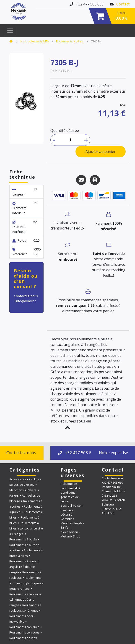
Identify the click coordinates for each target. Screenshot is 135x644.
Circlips (34, 479)
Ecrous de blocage (22, 485)
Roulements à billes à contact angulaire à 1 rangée (26, 528)
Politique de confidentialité (70, 486)
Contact (123, 4)
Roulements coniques (24, 627)
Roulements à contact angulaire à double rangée (24, 567)
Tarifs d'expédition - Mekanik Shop (70, 532)
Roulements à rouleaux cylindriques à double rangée (26, 583)
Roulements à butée (23, 539)
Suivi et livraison (72, 506)
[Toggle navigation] (10, 31)
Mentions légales (72, 523)
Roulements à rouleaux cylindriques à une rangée (25, 600)
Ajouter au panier (101, 151)
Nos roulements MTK (35, 41)
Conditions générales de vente (70, 497)
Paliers (32, 490)
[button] (67, 428)
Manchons (17, 490)
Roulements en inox (23, 638)
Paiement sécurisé (67, 512)
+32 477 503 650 (77, 453)
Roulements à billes (70, 41)
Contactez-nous (113, 478)
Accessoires (18, 479)
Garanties (67, 519)
